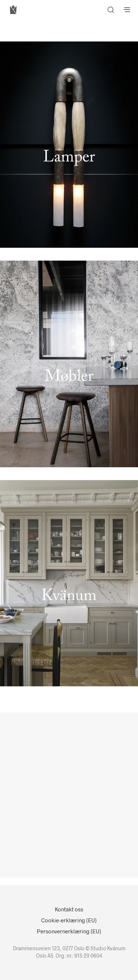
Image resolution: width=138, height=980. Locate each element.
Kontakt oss (69, 909)
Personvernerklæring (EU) (69, 931)
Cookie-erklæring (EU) (69, 920)
